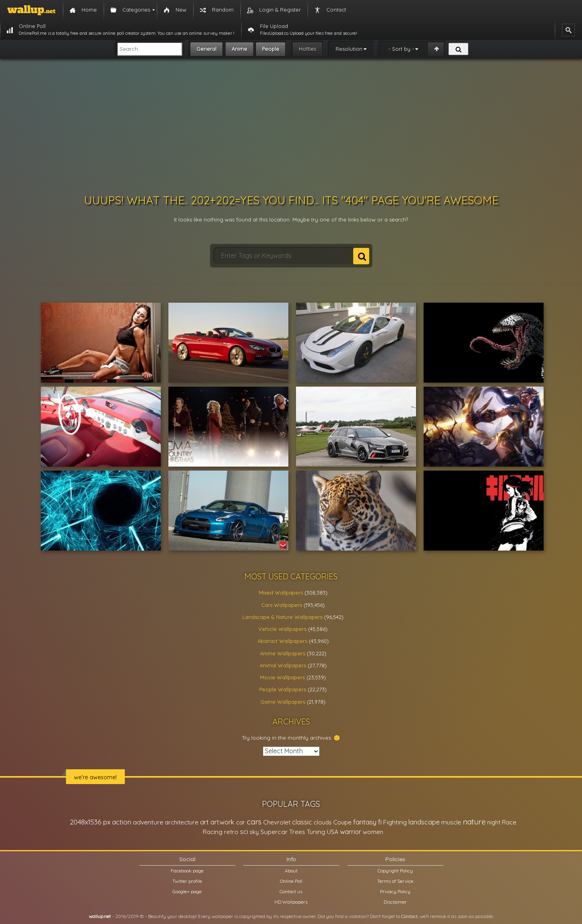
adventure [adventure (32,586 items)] (148, 822)
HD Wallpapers (291, 902)
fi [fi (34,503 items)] (380, 822)
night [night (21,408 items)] (494, 822)
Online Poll (291, 881)
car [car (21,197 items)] (241, 822)
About (291, 871)
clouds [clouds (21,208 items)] (323, 822)
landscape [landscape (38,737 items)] (424, 822)
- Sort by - (401, 49)
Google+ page (187, 891)
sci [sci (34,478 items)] (244, 832)
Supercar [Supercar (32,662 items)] (274, 832)
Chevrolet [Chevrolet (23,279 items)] (277, 822)
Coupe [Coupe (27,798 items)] (342, 822)
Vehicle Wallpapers (282, 629)
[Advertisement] (291, 126)
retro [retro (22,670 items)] (231, 832)
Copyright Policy (395, 871)
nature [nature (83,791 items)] (474, 822)
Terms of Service (395, 881)
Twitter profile (187, 881)
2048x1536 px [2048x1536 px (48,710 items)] (90, 822)
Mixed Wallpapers (281, 593)
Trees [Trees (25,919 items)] (297, 832)
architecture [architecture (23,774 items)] (182, 822)
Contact (409, 916)
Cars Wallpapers (282, 605)
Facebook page (187, 871)
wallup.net (100, 916)
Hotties (307, 49)
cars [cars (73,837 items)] (254, 822)
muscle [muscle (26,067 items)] (451, 822)
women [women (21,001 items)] (373, 832)
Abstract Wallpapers (282, 641)
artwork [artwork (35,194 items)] (222, 822)
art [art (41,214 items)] (204, 822)
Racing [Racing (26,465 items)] (213, 832)
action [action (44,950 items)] (122, 822)
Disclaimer (395, 902)
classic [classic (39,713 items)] (302, 822)
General (206, 49)
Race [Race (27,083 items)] (509, 822)
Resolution (349, 49)
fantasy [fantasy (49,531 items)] (365, 822)
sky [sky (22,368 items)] (254, 832)
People (271, 49)
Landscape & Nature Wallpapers (282, 617)
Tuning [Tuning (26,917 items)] (316, 832)
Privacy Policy (395, 891)
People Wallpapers (283, 689)
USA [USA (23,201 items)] (333, 832)
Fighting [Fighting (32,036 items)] (395, 822)
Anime (239, 49)
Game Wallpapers (283, 702)
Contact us (291, 891)
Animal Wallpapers (283, 665)
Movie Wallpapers (282, 677)
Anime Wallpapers (283, 653)
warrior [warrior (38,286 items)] (351, 832)
